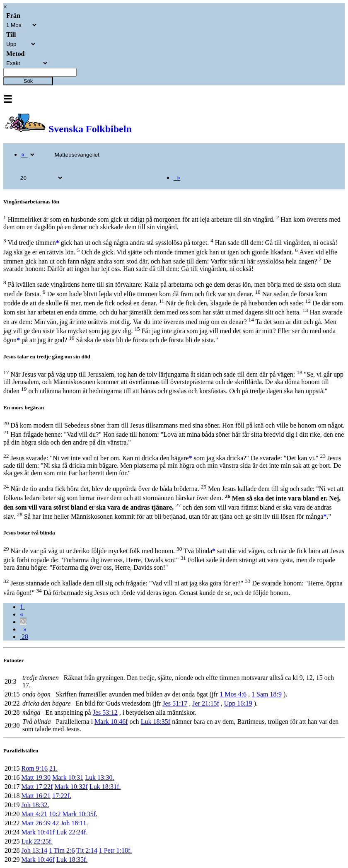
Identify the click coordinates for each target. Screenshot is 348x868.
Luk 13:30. (99, 777)
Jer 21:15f (205, 703)
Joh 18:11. (74, 823)
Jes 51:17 (175, 703)
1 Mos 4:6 (233, 694)
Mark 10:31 (68, 777)
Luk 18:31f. (105, 787)
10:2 (55, 814)
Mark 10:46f (111, 722)
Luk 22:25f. (37, 841)
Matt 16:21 (36, 796)
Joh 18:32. (35, 805)
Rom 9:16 (34, 768)
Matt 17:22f (37, 787)
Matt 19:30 (36, 777)
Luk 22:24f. (72, 832)
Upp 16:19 (238, 703)
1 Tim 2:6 (62, 850)
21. (53, 768)
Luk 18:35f (156, 722)
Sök (28, 81)
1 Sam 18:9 (267, 694)
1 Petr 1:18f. (116, 850)
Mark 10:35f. (80, 814)
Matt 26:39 (36, 823)
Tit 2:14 (87, 850)
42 (56, 823)
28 (24, 637)
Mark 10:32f (71, 787)
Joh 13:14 (34, 850)
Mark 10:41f (38, 832)
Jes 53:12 (105, 712)
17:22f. (62, 796)
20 (23, 622)
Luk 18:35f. (72, 860)
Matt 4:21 (34, 814)
